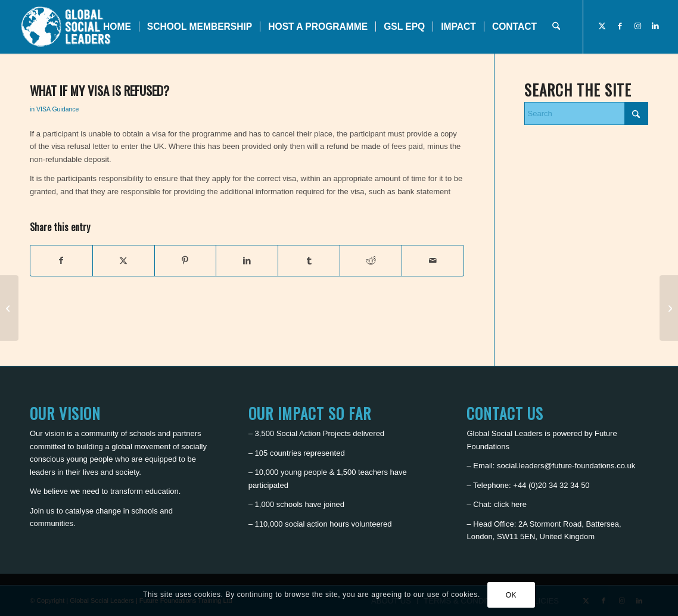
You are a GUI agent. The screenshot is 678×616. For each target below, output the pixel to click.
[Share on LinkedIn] (247, 261)
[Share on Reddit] (371, 261)
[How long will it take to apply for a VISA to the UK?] (9, 308)
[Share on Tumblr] (309, 261)
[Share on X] (124, 261)
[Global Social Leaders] (67, 27)
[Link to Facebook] (620, 26)
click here (510, 504)
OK (511, 595)
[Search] (556, 27)
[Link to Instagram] (637, 26)
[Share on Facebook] (61, 261)
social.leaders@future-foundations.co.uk (566, 466)
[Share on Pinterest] (186, 261)
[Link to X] (602, 26)
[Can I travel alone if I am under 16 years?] (669, 308)
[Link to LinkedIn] (655, 26)
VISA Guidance (57, 109)
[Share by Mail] (433, 261)
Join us (42, 511)
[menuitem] (117, 27)
